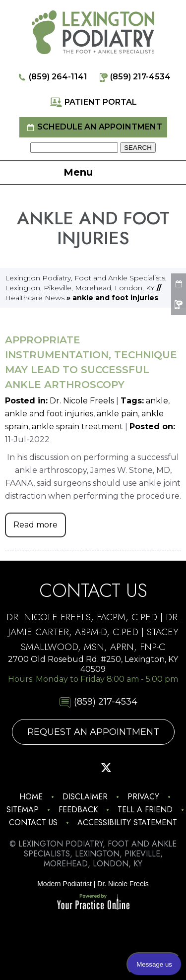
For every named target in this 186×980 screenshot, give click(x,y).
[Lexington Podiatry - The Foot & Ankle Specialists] (93, 32)
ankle (157, 401)
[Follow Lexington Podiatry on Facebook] (55, 768)
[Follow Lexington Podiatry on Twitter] (106, 768)
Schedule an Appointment (93, 127)
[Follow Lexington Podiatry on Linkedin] (158, 768)
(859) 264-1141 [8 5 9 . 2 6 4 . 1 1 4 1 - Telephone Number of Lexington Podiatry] (52, 77)
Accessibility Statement (127, 822)
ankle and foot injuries (49, 414)
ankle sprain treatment (77, 426)
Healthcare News (35, 298)
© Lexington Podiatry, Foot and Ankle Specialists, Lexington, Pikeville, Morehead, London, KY (93, 854)
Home (31, 797)
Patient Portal (93, 102)
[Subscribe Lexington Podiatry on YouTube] (132, 768)
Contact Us (33, 822)
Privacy (143, 797)
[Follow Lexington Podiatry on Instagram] (29, 768)
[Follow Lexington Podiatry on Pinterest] (80, 768)
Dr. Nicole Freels (82, 401)
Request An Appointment (93, 732)
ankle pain (117, 414)
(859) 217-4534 (134, 77)
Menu (91, 173)
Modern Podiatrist (64, 884)
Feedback (78, 810)
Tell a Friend (145, 810)
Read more (35, 525)
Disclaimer (85, 797)
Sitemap (23, 810)
